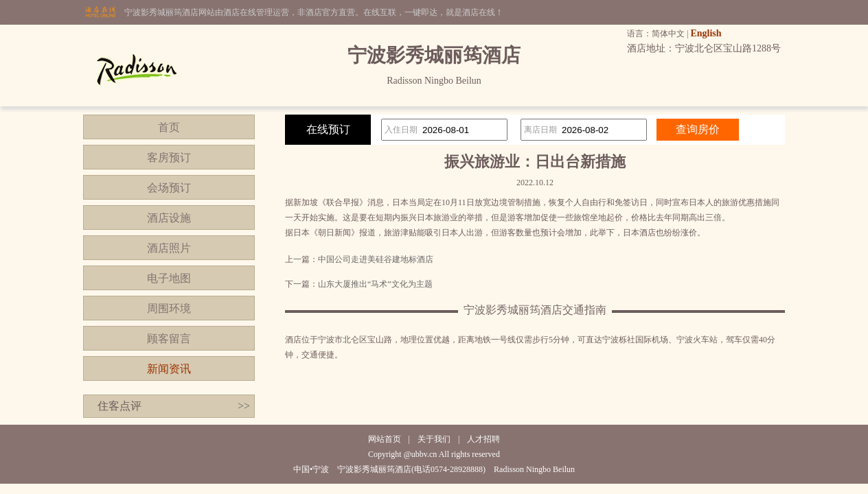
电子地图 (169, 278)
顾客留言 (169, 339)
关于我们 (434, 439)
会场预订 (169, 188)
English (706, 33)
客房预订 (169, 157)
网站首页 (385, 439)
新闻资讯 (169, 369)
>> (244, 406)
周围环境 (169, 308)
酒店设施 (169, 218)
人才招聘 (483, 439)
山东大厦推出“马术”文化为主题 (375, 284)
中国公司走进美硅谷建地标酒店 (376, 259)
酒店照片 (169, 248)
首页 (169, 127)
